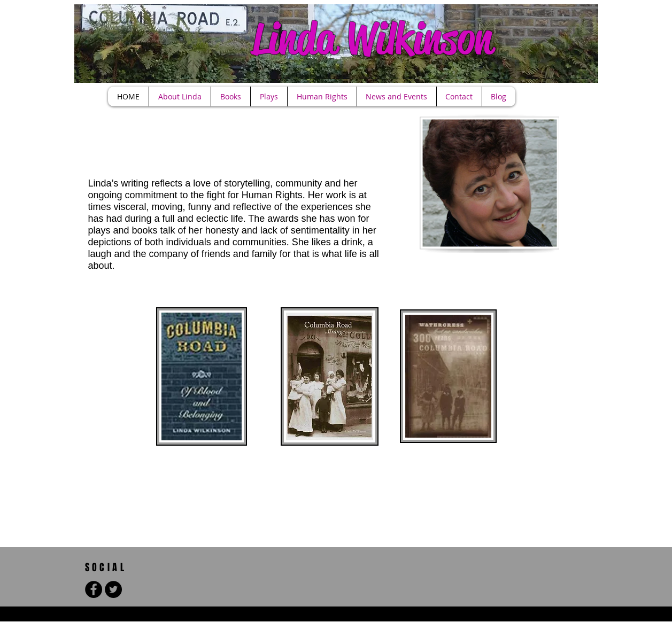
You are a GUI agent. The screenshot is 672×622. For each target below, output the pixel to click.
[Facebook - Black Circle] (94, 589)
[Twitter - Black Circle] (113, 589)
